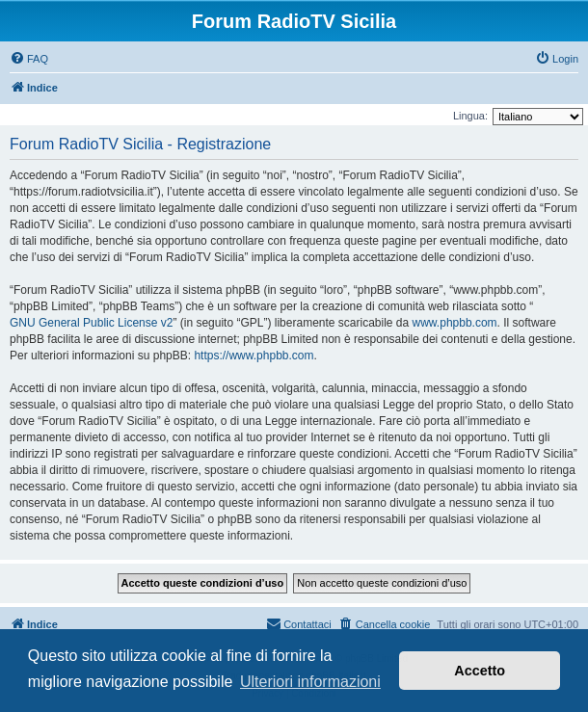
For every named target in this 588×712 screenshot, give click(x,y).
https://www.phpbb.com (254, 356)
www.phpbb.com (455, 323)
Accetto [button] (480, 671)
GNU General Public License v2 (91, 323)
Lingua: (470, 116)
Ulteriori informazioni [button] (310, 682)
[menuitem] (29, 59)
